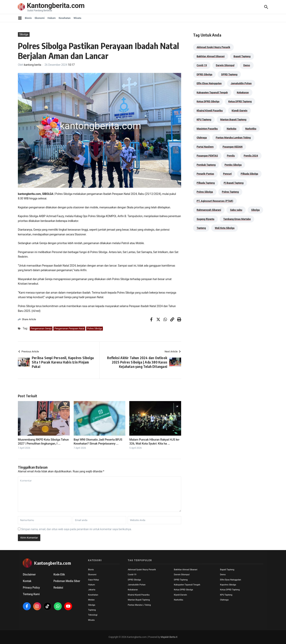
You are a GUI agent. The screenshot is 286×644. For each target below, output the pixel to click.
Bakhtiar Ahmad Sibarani (186, 570)
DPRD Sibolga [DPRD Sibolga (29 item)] (204, 74)
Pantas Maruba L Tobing (139, 605)
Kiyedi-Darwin (181, 595)
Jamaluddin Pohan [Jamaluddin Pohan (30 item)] (241, 83)
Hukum (52, 18)
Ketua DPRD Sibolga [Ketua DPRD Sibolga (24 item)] (208, 101)
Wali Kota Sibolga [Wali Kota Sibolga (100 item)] (225, 228)
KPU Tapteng (226, 595)
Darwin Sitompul (182, 575)
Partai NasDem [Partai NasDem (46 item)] (205, 147)
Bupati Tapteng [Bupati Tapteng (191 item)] (242, 56)
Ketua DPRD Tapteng (230, 590)
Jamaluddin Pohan (137, 585)
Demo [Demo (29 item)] (247, 65)
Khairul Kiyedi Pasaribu (139, 595)
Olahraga (224, 600)
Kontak (27, 581)
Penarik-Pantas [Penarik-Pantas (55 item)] (205, 174)
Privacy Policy (31, 588)
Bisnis (28, 18)
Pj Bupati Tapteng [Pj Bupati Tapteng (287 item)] (234, 183)
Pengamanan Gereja (41, 329)
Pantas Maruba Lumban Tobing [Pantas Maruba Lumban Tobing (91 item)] (233, 138)
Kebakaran (133, 590)
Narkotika (179, 600)
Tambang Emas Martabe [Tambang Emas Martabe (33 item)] (237, 219)
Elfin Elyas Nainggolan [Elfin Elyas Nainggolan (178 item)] (209, 83)
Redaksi (58, 588)
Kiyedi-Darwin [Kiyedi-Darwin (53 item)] (239, 111)
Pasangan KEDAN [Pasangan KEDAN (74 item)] (233, 147)
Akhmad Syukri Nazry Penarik (142, 570)
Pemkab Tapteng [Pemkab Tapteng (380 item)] (206, 165)
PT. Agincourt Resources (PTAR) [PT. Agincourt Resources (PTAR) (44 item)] (215, 201)
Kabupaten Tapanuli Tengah (187, 585)
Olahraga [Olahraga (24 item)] (202, 138)
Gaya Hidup (93, 580)
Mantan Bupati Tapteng (139, 600)
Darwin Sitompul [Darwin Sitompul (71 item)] (225, 65)
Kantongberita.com (56, 6)
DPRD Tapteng (181, 580)
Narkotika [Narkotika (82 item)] (251, 129)
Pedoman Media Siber (67, 581)
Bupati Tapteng (227, 570)
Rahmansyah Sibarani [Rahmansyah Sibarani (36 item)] (209, 210)
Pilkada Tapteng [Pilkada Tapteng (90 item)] (206, 183)
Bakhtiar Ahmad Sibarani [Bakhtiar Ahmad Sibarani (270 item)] (211, 56)
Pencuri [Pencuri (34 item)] (227, 174)
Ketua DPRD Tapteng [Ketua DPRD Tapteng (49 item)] (240, 101)
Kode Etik (59, 574)
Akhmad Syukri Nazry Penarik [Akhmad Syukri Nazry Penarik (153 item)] (213, 47)
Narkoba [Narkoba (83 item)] (231, 129)
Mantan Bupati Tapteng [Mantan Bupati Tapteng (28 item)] (233, 119)
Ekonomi (40, 18)
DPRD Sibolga (134, 580)
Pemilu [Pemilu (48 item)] (231, 156)
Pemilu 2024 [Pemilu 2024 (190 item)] (251, 156)
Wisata (77, 18)
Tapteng (92, 610)
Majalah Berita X (169, 637)
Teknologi (93, 615)
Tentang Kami (31, 594)
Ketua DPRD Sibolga (184, 590)
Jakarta (92, 590)
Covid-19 (132, 575)
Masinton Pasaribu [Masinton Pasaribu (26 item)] (207, 129)
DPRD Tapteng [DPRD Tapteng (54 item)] (229, 74)
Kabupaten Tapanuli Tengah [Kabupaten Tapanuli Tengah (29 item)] (212, 92)
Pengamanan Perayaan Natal (69, 329)
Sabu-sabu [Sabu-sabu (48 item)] (236, 210)
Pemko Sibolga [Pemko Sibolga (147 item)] (233, 165)
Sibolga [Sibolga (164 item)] (256, 210)
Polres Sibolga (95, 329)
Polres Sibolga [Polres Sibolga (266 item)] (205, 192)
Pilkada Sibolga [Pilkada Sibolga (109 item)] (249, 174)
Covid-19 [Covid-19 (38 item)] (202, 65)
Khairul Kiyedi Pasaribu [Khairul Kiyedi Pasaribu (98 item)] (210, 111)
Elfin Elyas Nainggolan (231, 580)
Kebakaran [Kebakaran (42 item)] (243, 92)
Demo (223, 575)
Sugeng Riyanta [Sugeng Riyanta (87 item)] (205, 219)
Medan (91, 600)
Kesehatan (65, 18)
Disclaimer (29, 574)
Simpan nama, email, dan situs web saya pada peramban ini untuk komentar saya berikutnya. (76, 529)
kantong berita (33, 65)
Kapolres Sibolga (228, 585)
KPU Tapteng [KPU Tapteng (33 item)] (204, 119)
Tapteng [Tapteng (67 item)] (201, 228)
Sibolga (24, 34)
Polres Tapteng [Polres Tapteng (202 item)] (230, 192)
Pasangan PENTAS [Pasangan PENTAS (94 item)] (207, 156)
